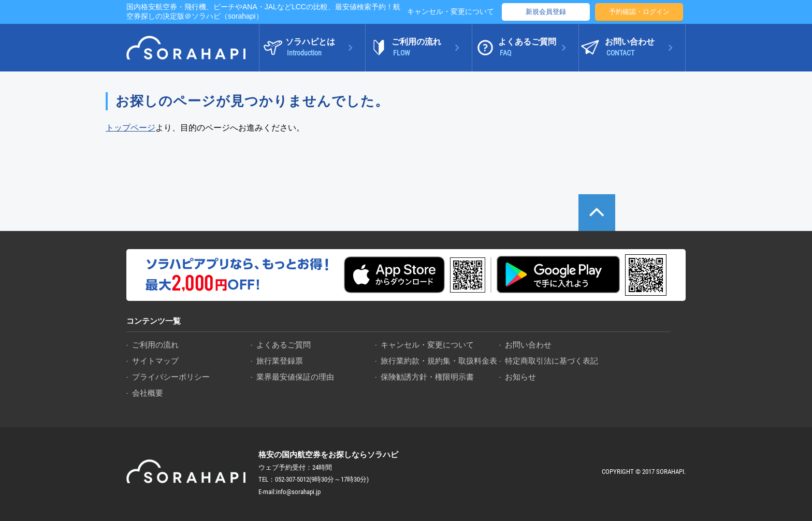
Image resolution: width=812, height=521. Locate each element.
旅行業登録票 (280, 361)
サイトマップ (155, 361)
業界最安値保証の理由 (295, 377)
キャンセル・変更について (451, 11)
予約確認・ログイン (639, 12)
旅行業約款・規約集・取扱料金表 (439, 361)
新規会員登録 (546, 12)
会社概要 (148, 393)
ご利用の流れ (155, 345)
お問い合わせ (528, 345)
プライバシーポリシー (171, 377)
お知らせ (520, 377)
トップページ (130, 128)
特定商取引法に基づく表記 (552, 361)
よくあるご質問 (284, 345)
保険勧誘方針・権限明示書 (427, 377)
